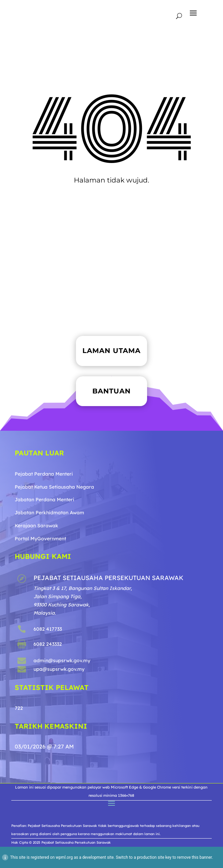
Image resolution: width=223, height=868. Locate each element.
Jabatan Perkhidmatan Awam (49, 513)
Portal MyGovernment (40, 539)
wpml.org (64, 857)
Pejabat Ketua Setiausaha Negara (54, 487)
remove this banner (195, 857)
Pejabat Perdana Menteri (44, 474)
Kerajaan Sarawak (36, 526)
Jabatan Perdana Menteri (44, 500)
